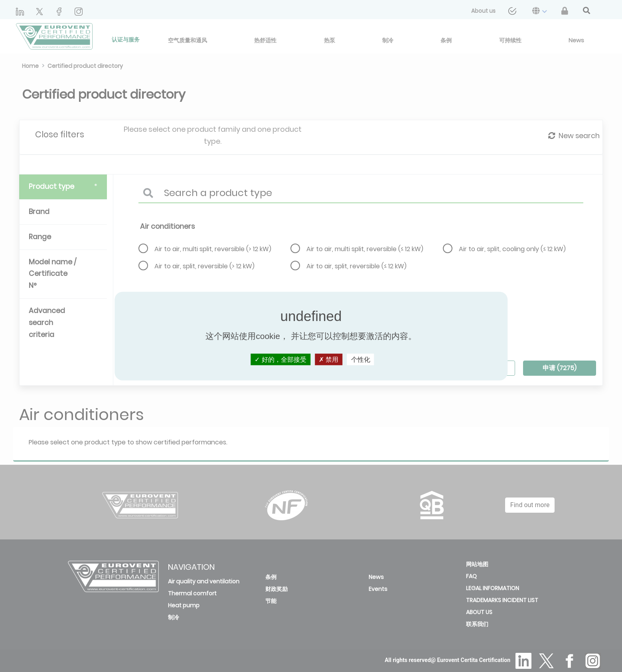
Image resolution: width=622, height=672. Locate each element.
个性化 (361, 360)
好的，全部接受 (280, 360)
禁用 (329, 360)
